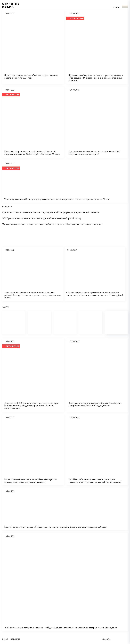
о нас (5, 639)
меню (125, 7)
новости (7, 206)
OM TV (5, 307)
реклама (15, 639)
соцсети (106, 639)
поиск (116, 7)
